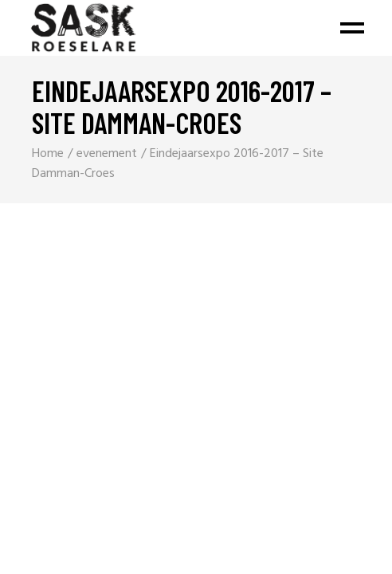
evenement (107, 154)
